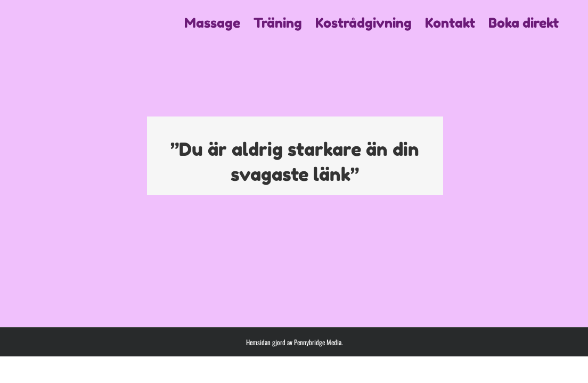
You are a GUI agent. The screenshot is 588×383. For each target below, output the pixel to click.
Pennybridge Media (318, 342)
